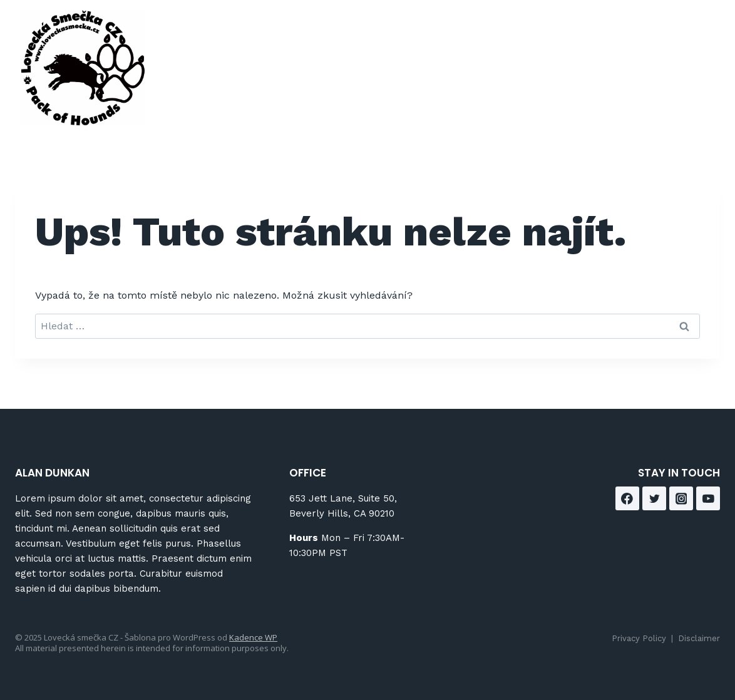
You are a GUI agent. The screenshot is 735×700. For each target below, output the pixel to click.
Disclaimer (699, 638)
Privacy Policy (639, 638)
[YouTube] (708, 498)
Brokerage (602, 43)
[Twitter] (654, 498)
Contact (489, 89)
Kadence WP (253, 637)
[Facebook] (683, 50)
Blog (540, 43)
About (491, 43)
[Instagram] (683, 81)
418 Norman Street (400, 43)
